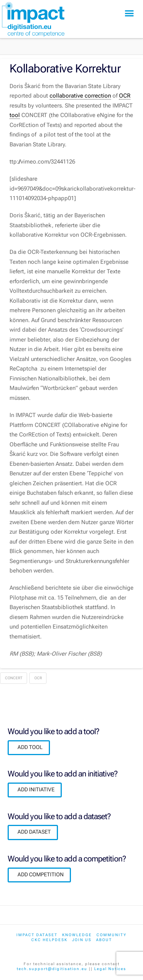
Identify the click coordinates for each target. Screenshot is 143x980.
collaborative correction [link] (80, 96)
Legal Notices (110, 969)
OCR (38, 678)
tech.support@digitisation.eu (52, 969)
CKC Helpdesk (49, 940)
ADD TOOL (30, 747)
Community (112, 935)
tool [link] (15, 115)
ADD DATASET (34, 832)
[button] (129, 14)
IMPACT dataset (37, 935)
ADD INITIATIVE (36, 789)
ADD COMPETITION (41, 874)
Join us (82, 940)
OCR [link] (125, 96)
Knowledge (77, 935)
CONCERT (14, 678)
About (104, 940)
